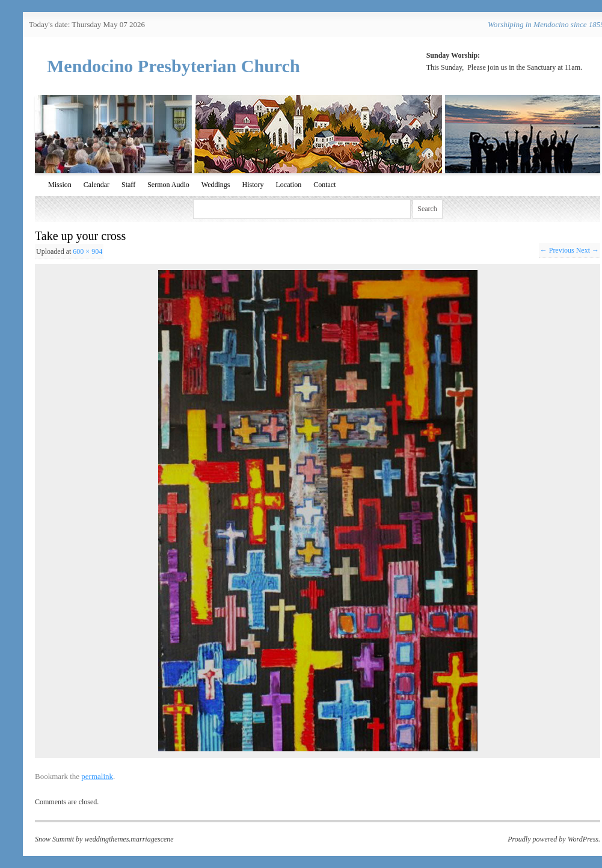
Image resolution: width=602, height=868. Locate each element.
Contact (324, 185)
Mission (60, 185)
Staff (128, 185)
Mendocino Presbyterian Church (174, 66)
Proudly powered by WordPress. (554, 839)
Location (289, 185)
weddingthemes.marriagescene (129, 839)
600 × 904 (88, 251)
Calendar (97, 185)
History (253, 185)
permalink (97, 776)
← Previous (557, 250)
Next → (588, 250)
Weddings (216, 185)
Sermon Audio (168, 185)
